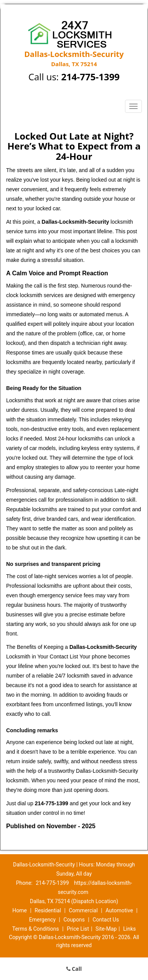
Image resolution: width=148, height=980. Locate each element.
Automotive (119, 910)
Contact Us (106, 920)
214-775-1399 (90, 77)
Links (129, 929)
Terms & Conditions (36, 929)
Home (20, 910)
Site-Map (106, 929)
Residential (48, 910)
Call (74, 969)
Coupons (74, 920)
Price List (78, 929)
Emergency (42, 920)
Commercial (83, 910)
